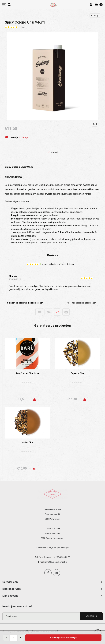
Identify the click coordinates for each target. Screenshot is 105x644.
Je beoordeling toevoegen (84, 303)
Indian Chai (28, 442)
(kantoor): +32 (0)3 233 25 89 (57, 557)
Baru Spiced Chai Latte (28, 373)
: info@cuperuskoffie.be (56, 562)
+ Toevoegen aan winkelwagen (63, 638)
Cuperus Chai (78, 373)
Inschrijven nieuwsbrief (17, 606)
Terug (95, 16)
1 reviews (21, 27)
